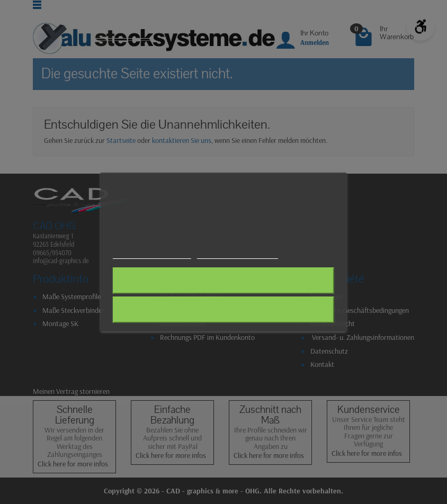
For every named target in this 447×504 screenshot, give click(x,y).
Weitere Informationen (152, 254)
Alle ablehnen (223, 281)
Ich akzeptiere (223, 310)
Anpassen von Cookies (238, 254)
